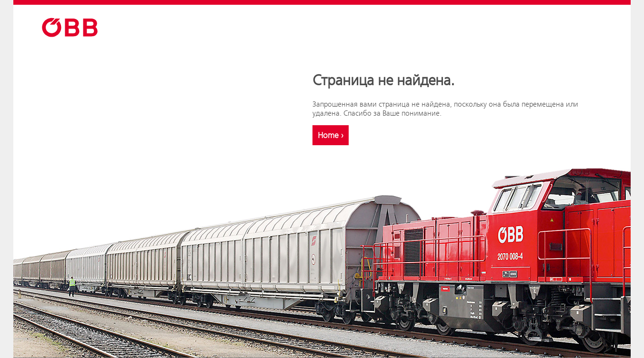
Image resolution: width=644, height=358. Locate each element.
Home (331, 135)
